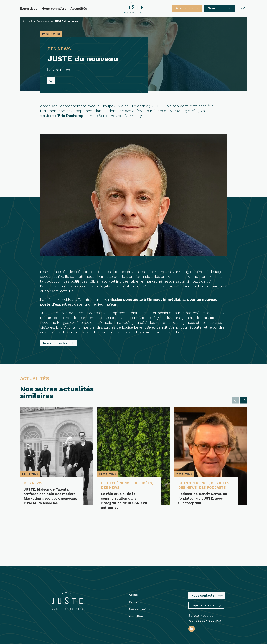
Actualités (79, 9)
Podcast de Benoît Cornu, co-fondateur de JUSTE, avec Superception (200, 504)
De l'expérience (117, 483)
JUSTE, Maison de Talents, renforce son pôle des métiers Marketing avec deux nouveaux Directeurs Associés (49, 499)
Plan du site (159, 619)
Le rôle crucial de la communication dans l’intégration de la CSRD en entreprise (124, 501)
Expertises (29, 9)
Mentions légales (135, 619)
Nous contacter (220, 8)
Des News (34, 483)
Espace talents (187, 8)
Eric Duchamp (71, 116)
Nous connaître (54, 9)
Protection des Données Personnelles (133, 635)
